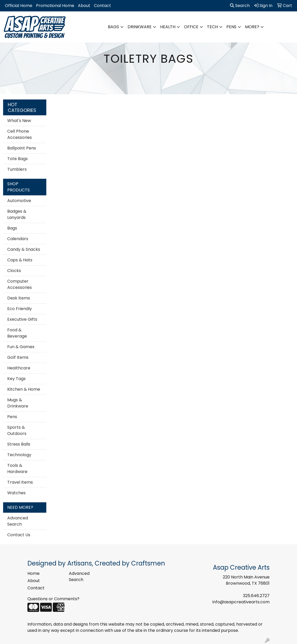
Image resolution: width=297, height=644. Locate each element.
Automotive (19, 201)
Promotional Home (55, 6)
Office (191, 27)
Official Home (19, 6)
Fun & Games (21, 347)
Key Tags (16, 379)
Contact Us (19, 535)
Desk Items (19, 298)
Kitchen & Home (24, 389)
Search (240, 6)
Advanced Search (18, 521)
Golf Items (18, 357)
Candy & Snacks (24, 249)
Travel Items (20, 482)
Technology (19, 455)
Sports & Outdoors (17, 430)
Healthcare (19, 368)
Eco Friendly (20, 309)
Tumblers (17, 169)
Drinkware (140, 27)
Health (168, 27)
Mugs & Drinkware (18, 403)
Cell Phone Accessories (20, 134)
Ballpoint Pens (22, 148)
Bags (113, 27)
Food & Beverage (17, 333)
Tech (212, 27)
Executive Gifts (22, 319)
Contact (102, 6)
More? (252, 27)
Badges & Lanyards (17, 214)
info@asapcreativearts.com (241, 602)
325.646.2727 (256, 596)
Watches (16, 493)
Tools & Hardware (17, 468)
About (84, 6)
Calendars (18, 239)
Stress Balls (19, 444)
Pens (231, 27)
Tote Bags (17, 159)
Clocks (14, 271)
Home (34, 573)
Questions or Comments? (53, 599)
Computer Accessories (20, 284)
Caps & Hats (20, 260)
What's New (19, 121)
